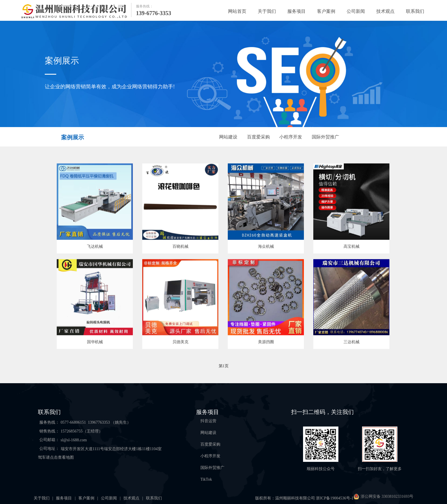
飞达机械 (95, 247)
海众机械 (266, 247)
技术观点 (385, 11)
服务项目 (296, 11)
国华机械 (95, 342)
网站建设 (229, 137)
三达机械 (351, 342)
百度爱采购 (259, 137)
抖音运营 (208, 421)
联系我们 (415, 11)
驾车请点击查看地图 (56, 457)
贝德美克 (180, 342)
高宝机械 (351, 247)
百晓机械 (180, 247)
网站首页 (237, 11)
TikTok (206, 479)
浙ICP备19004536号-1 (335, 498)
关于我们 (267, 11)
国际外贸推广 (326, 137)
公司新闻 (356, 11)
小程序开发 (291, 137)
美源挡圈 (266, 342)
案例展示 (72, 137)
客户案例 (326, 11)
